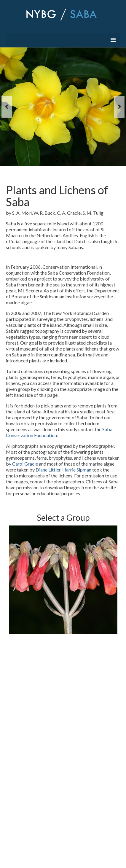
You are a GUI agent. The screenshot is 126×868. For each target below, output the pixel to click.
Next (119, 107)
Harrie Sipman (77, 470)
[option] (63, 580)
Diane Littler (48, 470)
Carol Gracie (25, 464)
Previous (7, 107)
